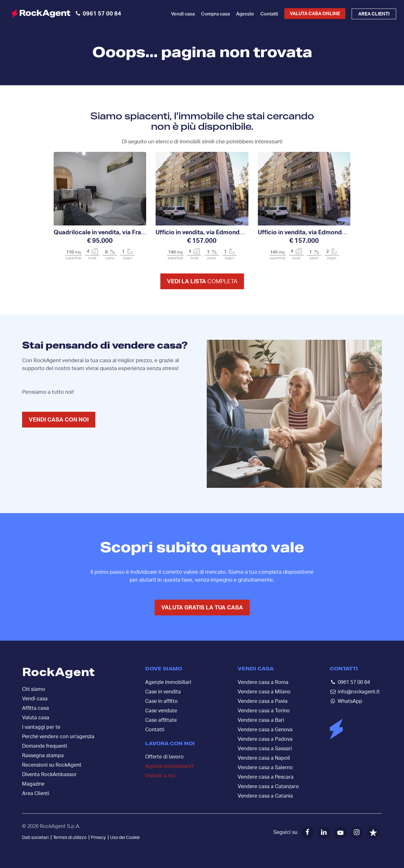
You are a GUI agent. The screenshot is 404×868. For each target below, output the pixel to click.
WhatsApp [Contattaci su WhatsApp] (350, 701)
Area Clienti (36, 793)
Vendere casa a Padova (265, 739)
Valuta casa (36, 718)
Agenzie (245, 14)
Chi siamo (34, 689)
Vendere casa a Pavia (263, 701)
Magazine (33, 784)
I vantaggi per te (41, 727)
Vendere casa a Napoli (264, 758)
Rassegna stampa (43, 756)
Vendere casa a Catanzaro (268, 787)
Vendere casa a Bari (261, 720)
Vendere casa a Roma (263, 682)
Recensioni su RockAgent (52, 765)
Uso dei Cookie (125, 838)
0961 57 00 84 (354, 682)
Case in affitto (161, 701)
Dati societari (35, 838)
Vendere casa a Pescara (266, 777)
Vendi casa (183, 14)
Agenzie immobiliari (168, 682)
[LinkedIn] (324, 833)
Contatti (269, 14)
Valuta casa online (315, 14)
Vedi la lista (202, 282)
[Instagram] (357, 833)
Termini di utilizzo (70, 838)
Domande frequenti (45, 746)
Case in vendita (163, 692)
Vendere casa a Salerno (265, 768)
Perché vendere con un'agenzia (58, 737)
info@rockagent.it (359, 692)
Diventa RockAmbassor (49, 775)
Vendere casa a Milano (264, 692)
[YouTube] (340, 833)
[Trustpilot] (373, 833)
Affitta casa (36, 708)
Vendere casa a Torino (264, 711)
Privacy (98, 838)
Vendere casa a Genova (265, 730)
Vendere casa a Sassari (265, 749)
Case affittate (161, 720)
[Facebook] (307, 833)
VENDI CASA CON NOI (59, 420)
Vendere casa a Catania (265, 796)
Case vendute (161, 711)
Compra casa (215, 14)
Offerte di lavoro (164, 757)
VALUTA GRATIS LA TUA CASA (202, 608)
